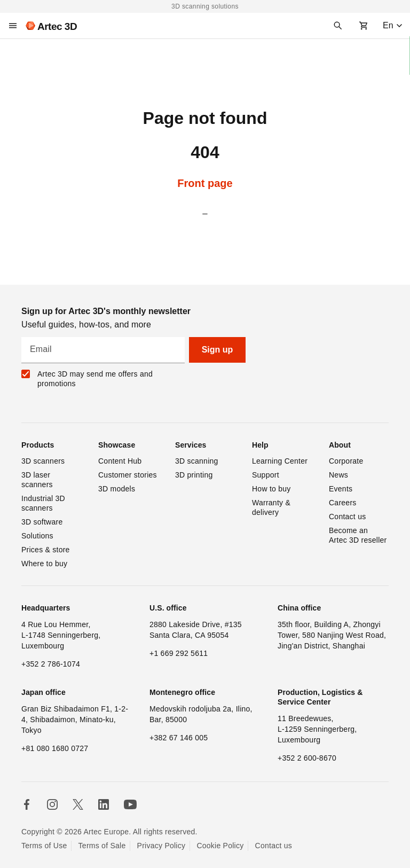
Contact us (347, 517)
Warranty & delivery (272, 507)
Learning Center (280, 461)
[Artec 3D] (51, 26)
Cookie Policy (220, 846)
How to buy (271, 489)
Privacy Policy (161, 846)
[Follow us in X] (78, 804)
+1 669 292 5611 (179, 653)
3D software (42, 522)
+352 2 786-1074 (51, 664)
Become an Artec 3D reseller (358, 535)
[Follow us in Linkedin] (104, 804)
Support (266, 475)
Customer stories (128, 475)
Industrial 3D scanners (44, 503)
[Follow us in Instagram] (52, 804)
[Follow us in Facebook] (27, 804)
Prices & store (46, 550)
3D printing (194, 475)
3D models (117, 489)
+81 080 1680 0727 (55, 748)
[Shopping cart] (364, 26)
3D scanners (43, 461)
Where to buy (44, 564)
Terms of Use (44, 846)
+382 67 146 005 (179, 738)
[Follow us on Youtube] (130, 804)
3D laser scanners (37, 480)
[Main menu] (13, 26)
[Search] (338, 26)
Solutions (37, 536)
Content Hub (120, 461)
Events (341, 489)
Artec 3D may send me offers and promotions (95, 379)
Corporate (346, 461)
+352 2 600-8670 (307, 758)
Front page (205, 183)
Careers (343, 503)
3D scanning (197, 461)
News (338, 475)
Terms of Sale (102, 846)
